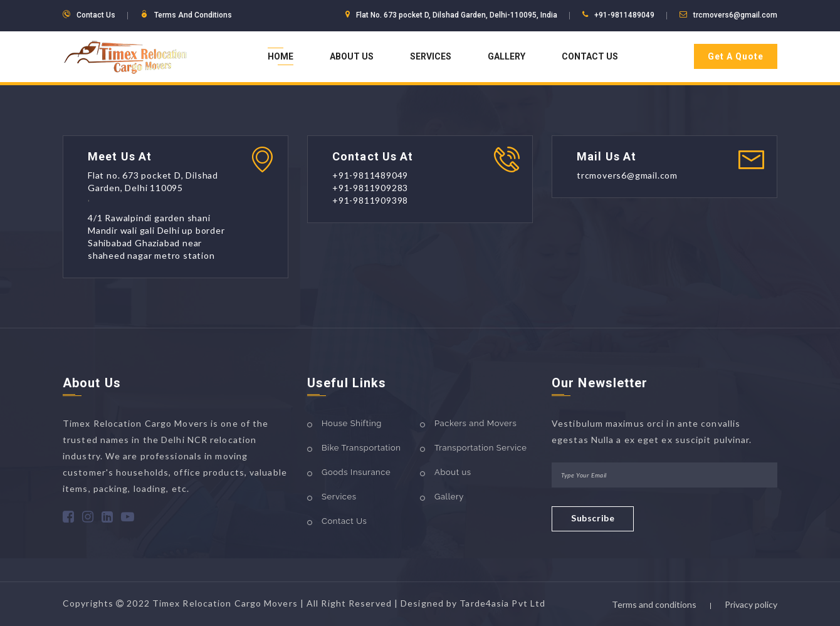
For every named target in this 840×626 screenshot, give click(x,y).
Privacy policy (751, 604)
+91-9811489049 (624, 15)
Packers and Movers (475, 423)
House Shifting (352, 423)
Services (431, 56)
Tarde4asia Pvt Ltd (502, 603)
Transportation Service (481, 448)
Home (281, 56)
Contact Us (590, 56)
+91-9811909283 (370, 188)
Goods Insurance (356, 472)
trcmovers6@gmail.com (735, 15)
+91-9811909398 (370, 200)
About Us (352, 56)
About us (453, 472)
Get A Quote (736, 56)
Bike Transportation (361, 448)
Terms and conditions (654, 604)
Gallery (507, 56)
